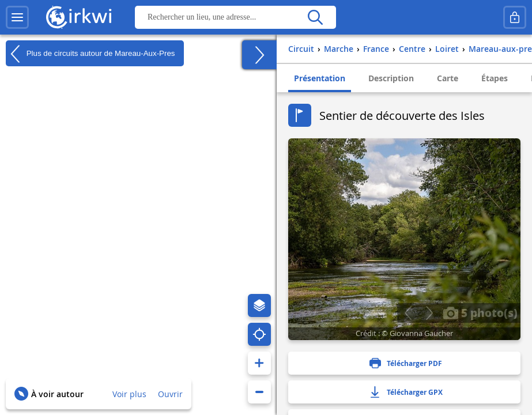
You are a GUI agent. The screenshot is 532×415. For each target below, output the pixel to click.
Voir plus (129, 394)
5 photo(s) (480, 312)
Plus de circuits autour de (90, 54)
